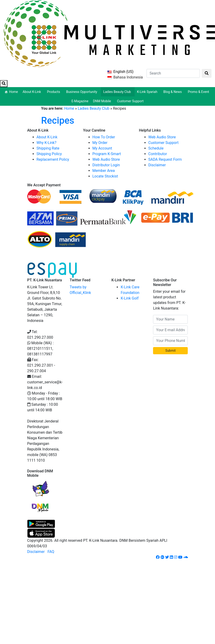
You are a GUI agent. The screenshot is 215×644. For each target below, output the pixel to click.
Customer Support (130, 101)
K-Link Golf (130, 298)
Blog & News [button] (173, 92)
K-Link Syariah (148, 92)
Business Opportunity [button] (82, 92)
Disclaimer (157, 165)
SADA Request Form (165, 159)
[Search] (173, 73)
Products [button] (54, 92)
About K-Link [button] (32, 92)
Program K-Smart (107, 154)
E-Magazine (80, 101)
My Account (102, 148)
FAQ (51, 552)
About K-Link (47, 137)
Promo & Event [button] (199, 92)
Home (14, 92)
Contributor (158, 154)
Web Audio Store (106, 159)
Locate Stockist (105, 176)
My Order (100, 143)
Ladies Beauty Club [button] (118, 92)
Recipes (58, 121)
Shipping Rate (48, 148)
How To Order (104, 137)
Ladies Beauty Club (94, 108)
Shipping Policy (49, 154)
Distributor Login (106, 165)
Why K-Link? (47, 143)
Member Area (104, 171)
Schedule (156, 148)
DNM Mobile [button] (103, 101)
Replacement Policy (53, 159)
